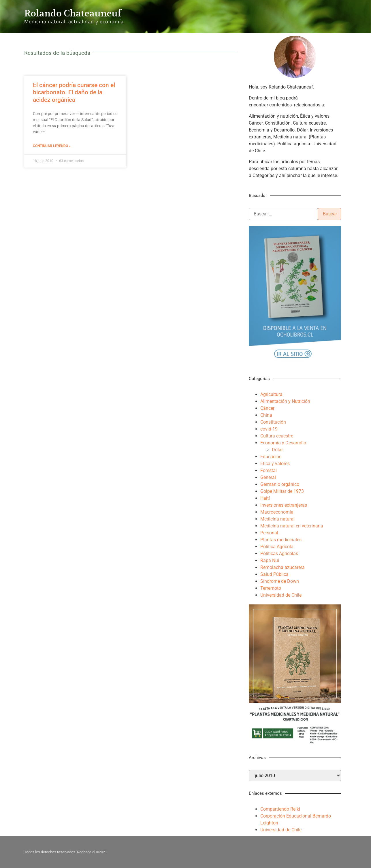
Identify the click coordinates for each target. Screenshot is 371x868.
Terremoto (271, 588)
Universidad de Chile (281, 595)
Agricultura (271, 394)
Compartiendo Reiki (280, 809)
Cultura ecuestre (277, 436)
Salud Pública (274, 574)
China (266, 415)
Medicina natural (277, 519)
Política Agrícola (277, 547)
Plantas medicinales (281, 540)
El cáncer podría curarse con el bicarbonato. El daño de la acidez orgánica (74, 92)
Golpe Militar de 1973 (282, 491)
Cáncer (267, 408)
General (268, 477)
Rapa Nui (270, 560)
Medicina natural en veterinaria (292, 526)
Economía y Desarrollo (283, 443)
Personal (269, 533)
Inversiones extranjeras (284, 505)
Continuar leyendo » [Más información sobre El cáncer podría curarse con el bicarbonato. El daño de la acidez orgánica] (52, 146)
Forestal (269, 470)
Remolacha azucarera (283, 567)
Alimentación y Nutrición (285, 401)
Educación (271, 457)
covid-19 (269, 429)
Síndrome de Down (280, 581)
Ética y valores (275, 464)
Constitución (273, 422)
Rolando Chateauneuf (73, 13)
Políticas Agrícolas (279, 554)
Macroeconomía (277, 512)
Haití (265, 498)
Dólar (277, 450)
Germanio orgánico (280, 484)
